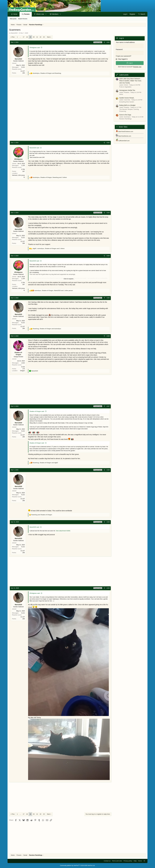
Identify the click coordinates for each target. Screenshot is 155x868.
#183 (108, 213)
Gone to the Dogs (125, 115)
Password (119, 49)
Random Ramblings (125, 119)
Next (48, 37)
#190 (108, 588)
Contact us (107, 861)
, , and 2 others (50, 177)
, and (47, 73)
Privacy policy (128, 861)
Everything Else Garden (127, 102)
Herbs (121, 94)
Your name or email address (125, 42)
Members (55, 14)
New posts (13, 19)
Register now (137, 67)
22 (40, 37)
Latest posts (124, 75)
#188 (108, 470)
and (42, 515)
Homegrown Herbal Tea (127, 90)
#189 (108, 522)
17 (24, 37)
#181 (108, 42)
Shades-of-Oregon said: (37, 411)
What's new (40, 14)
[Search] (142, 14)
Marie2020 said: (34, 148)
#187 (108, 406)
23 (44, 37)
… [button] (20, 37)
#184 (108, 256)
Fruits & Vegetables (125, 87)
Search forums (23, 19)
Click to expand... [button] (69, 279)
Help (135, 861)
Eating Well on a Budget (127, 105)
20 (34, 37)
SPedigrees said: (35, 48)
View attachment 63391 (63, 531)
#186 (108, 336)
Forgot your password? (124, 56)
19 (30, 37)
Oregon (22, 371)
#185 (108, 298)
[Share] (104, 42)
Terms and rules (117, 861)
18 (27, 37)
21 (37, 37)
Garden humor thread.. (127, 98)
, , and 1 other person (54, 291)
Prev (13, 37)
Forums (27, 14)
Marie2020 (14, 33)
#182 (108, 143)
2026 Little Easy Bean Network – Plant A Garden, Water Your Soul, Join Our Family (130, 81)
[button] (46, 14)
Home (15, 14)
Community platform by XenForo (78, 866)
